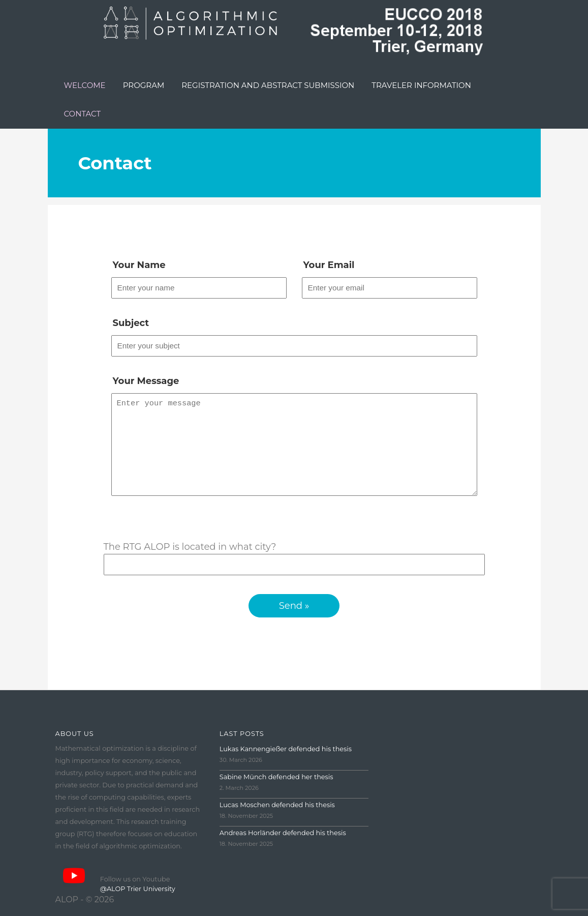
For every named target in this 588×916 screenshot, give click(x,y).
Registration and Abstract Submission (268, 85)
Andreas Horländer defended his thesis (283, 843)
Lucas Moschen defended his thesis (277, 815)
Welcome (85, 85)
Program (144, 85)
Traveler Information (421, 85)
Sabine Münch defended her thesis (276, 787)
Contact (83, 114)
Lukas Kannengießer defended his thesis (286, 759)
